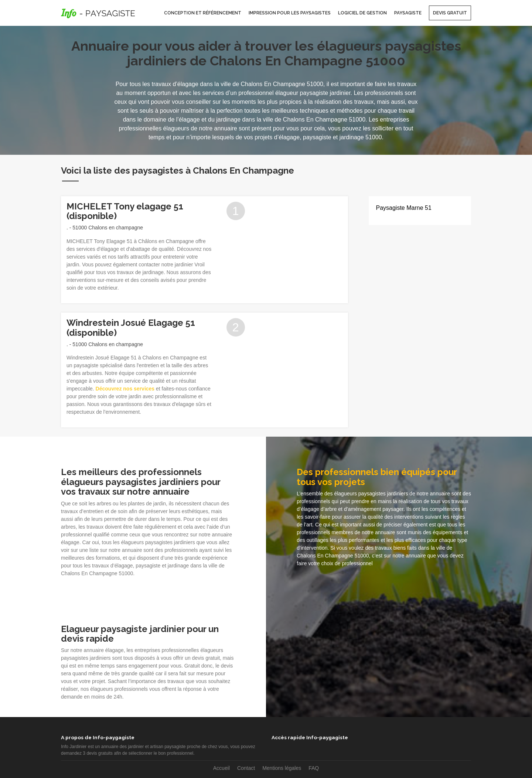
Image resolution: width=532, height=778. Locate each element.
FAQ (314, 768)
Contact (246, 768)
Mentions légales (282, 768)
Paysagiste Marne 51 (404, 208)
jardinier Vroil (190, 265)
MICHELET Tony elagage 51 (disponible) (125, 211)
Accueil (221, 768)
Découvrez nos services (125, 389)
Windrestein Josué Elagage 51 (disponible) (131, 327)
